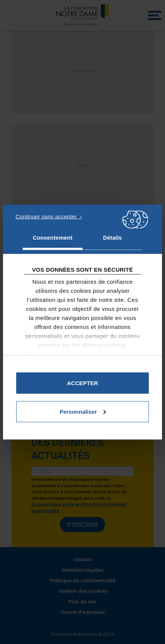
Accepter (83, 383)
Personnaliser (83, 411)
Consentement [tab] (53, 237)
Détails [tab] (112, 237)
